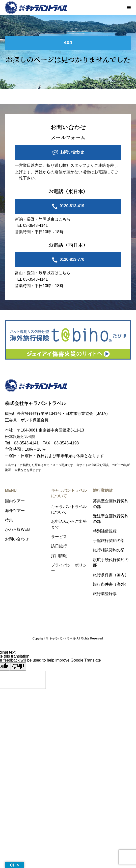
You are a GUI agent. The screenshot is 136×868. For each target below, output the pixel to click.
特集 (9, 520)
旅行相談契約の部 (109, 550)
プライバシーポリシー (69, 568)
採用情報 (59, 556)
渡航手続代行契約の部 (111, 562)
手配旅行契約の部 (109, 541)
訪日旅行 (59, 546)
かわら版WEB (17, 529)
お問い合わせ (72, 152)
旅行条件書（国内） (111, 575)
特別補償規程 (105, 531)
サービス (59, 537)
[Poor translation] (18, 667)
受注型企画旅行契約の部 (111, 519)
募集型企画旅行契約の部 (111, 504)
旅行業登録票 (105, 594)
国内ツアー (15, 501)
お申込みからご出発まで (69, 524)
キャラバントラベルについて (69, 509)
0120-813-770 (72, 260)
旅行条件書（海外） (111, 584)
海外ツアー (15, 511)
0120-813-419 (72, 206)
